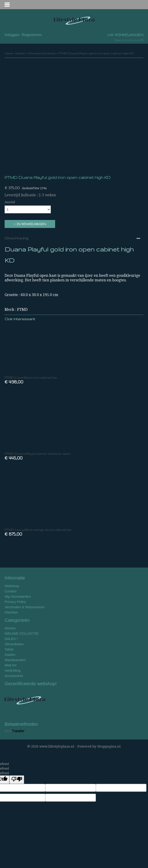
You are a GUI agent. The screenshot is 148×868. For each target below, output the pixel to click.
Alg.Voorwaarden (18, 596)
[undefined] (17, 780)
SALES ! (11, 639)
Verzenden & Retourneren (24, 607)
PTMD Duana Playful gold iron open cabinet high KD (96, 53)
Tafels (9, 649)
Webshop (12, 586)
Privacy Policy (15, 602)
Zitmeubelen (14, 644)
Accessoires (14, 676)
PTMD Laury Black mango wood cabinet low (38, 530)
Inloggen (12, 35)
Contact (11, 591)
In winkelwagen (31, 224)
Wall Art (10, 665)
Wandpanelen (15, 660)
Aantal (10, 202)
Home (9, 53)
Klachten (11, 612)
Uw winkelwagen (125, 35)
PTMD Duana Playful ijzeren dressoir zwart (38, 454)
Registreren (32, 35)
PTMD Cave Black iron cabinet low (31, 378)
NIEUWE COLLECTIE (22, 633)
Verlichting (13, 670)
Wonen (10, 628)
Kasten (21, 53)
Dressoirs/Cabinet (42, 53)
